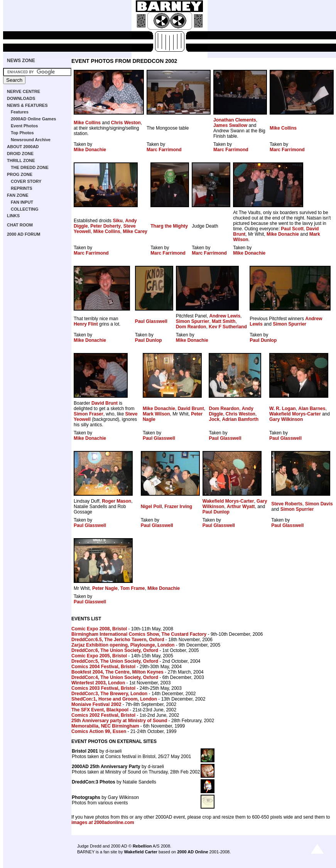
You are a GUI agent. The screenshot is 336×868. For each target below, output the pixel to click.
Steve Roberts (287, 504)
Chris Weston (126, 123)
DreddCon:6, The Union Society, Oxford (115, 650)
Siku (117, 221)
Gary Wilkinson (286, 419)
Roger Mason (117, 501)
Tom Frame (133, 588)
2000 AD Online (192, 852)
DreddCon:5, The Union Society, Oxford (115, 661)
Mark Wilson (156, 414)
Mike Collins (87, 123)
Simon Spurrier (193, 321)
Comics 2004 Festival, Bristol (103, 667)
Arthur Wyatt (241, 507)
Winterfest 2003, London (98, 683)
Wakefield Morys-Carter (295, 414)
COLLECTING (25, 209)
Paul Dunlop (149, 340)
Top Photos (22, 133)
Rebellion (142, 846)
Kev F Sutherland (228, 327)
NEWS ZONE (21, 61)
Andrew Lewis (225, 316)
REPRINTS (22, 188)
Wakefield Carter (140, 852)
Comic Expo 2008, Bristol (99, 629)
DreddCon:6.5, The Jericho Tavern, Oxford (118, 640)
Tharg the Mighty (169, 226)
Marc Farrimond (164, 150)
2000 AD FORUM (24, 234)
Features (20, 112)
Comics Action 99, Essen (99, 731)
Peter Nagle (105, 588)
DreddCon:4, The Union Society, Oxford (115, 677)
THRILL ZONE (21, 160)
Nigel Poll (151, 507)
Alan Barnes (312, 409)
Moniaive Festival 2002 (96, 704)
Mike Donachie (90, 150)
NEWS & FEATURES (27, 105)
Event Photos (24, 126)
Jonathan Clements (235, 120)
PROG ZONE (20, 174)
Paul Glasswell (151, 321)
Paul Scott (292, 229)
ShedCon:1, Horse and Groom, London (114, 699)
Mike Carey (135, 231)
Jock (214, 419)
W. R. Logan (283, 409)
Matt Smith (224, 321)
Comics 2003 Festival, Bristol (103, 688)
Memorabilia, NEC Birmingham (105, 726)
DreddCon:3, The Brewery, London (109, 694)
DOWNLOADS (21, 98)
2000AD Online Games (33, 119)
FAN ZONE (18, 195)
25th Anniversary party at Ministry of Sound (119, 721)
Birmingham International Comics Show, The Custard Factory (139, 634)
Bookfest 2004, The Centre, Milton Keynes (117, 672)
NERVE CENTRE (24, 91)
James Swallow (230, 125)
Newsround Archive (31, 140)
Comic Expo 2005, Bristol (99, 656)
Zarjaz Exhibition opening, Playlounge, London (123, 645)
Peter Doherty (106, 226)
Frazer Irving (178, 507)
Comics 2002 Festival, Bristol (103, 715)
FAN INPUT (22, 202)
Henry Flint (86, 324)
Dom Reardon (191, 327)
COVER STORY (26, 181)
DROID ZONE (20, 154)
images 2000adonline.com (103, 822)
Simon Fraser (89, 414)
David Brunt (105, 403)
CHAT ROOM (20, 225)
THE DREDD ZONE (30, 167)
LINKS (13, 216)
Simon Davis (319, 504)
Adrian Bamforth (241, 419)
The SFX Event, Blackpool (100, 710)
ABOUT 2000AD (23, 147)
